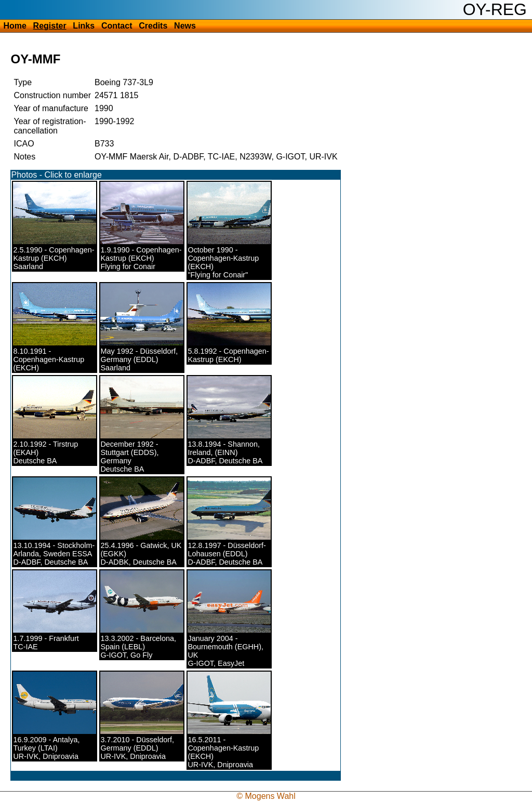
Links (84, 26)
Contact (117, 26)
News (185, 26)
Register (50, 26)
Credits (153, 26)
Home (15, 26)
